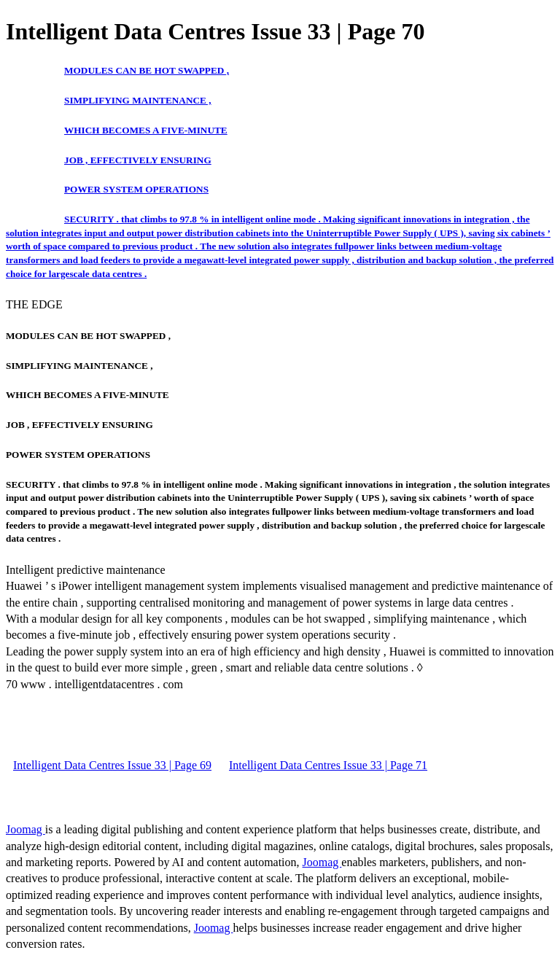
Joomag (26, 829)
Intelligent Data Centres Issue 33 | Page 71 (328, 765)
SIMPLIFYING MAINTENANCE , (138, 100)
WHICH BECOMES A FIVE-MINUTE (146, 130)
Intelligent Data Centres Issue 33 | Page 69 (112, 765)
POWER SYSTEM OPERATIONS (136, 189)
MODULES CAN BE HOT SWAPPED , (147, 70)
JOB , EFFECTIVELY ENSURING (138, 160)
